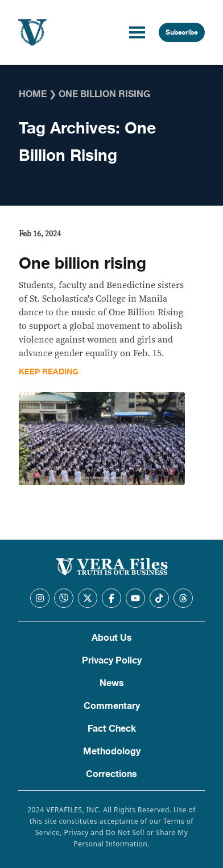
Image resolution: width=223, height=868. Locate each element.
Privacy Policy (112, 661)
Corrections (111, 774)
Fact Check (112, 729)
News (112, 683)
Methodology (112, 752)
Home (33, 94)
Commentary (112, 706)
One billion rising (82, 264)
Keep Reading (49, 372)
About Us (112, 638)
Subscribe (182, 32)
